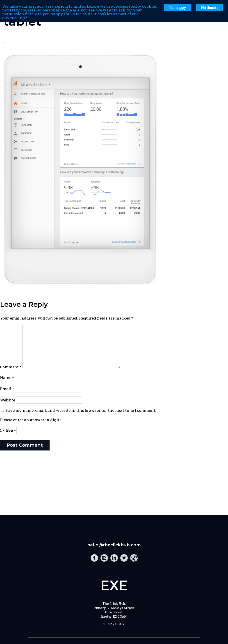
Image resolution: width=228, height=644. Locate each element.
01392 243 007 (114, 624)
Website (8, 400)
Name (7, 377)
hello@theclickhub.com (114, 545)
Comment (11, 367)
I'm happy (178, 8)
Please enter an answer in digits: (31, 420)
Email (7, 389)
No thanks (210, 8)
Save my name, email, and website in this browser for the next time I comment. (81, 410)
